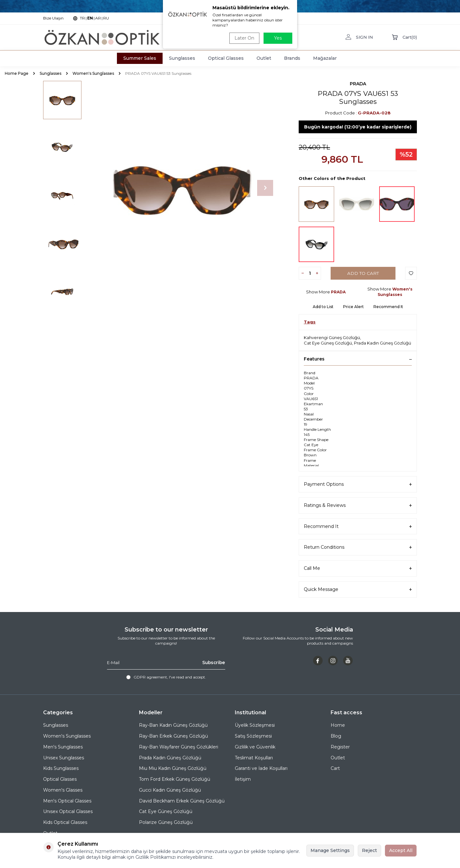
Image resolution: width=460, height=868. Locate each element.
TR (82, 18)
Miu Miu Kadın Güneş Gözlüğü (173, 768)
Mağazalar (325, 58)
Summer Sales (140, 58)
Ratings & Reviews (358, 505)
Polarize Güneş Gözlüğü (166, 822)
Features (358, 359)
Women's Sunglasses (93, 73)
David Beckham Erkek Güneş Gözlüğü (182, 801)
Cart (335, 768)
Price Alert (353, 307)
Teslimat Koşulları (254, 758)
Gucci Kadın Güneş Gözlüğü (170, 790)
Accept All (401, 850)
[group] (182, 188)
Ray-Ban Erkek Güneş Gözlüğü (173, 736)
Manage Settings (330, 850)
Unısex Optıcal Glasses (68, 811)
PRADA (358, 84)
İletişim (243, 779)
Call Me (358, 568)
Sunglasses (182, 58)
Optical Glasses (226, 58)
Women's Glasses (63, 790)
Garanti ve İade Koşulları (261, 768)
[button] (265, 188)
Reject (369, 850)
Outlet (264, 58)
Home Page (17, 73)
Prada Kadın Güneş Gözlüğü (383, 343)
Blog (336, 736)
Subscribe (213, 663)
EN (90, 18)
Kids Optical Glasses (65, 822)
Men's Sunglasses (63, 747)
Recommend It (388, 307)
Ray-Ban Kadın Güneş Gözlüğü (173, 725)
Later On (244, 38)
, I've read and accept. (166, 677)
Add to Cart (363, 273)
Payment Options (358, 484)
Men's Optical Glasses (67, 801)
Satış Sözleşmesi (253, 736)
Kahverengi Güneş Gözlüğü (332, 337)
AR (98, 18)
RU (106, 18)
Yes (278, 38)
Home (338, 725)
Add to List (323, 307)
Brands (292, 58)
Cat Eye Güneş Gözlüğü (328, 343)
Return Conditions (358, 547)
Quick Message (358, 589)
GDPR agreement (150, 677)
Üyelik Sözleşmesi (255, 725)
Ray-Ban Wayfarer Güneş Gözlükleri (179, 747)
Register (340, 747)
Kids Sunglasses (61, 768)
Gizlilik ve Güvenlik (255, 747)
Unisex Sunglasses (64, 758)
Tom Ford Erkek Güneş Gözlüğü (175, 779)
